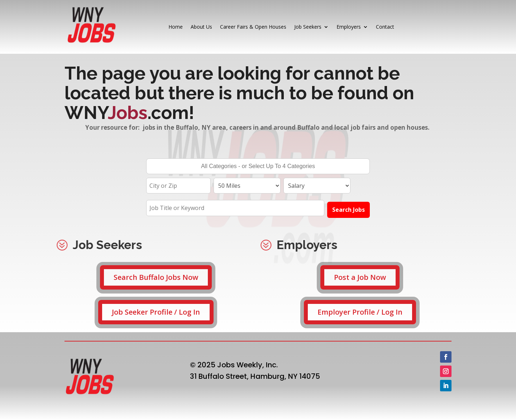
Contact (385, 27)
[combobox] (258, 166)
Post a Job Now (360, 277)
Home (176, 27)
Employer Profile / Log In (360, 312)
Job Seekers (308, 27)
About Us (201, 27)
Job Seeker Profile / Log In (156, 312)
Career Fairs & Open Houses (253, 27)
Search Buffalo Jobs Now (156, 277)
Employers (349, 27)
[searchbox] (258, 167)
